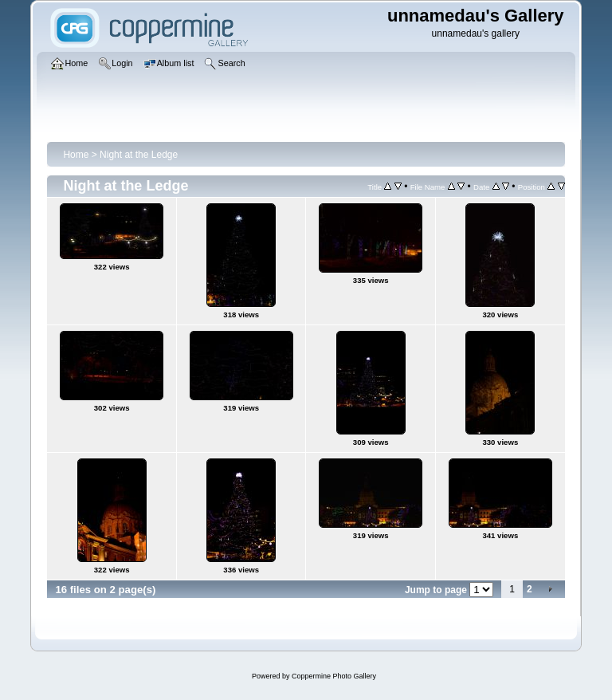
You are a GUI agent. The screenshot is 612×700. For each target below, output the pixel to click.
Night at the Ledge (139, 155)
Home (76, 155)
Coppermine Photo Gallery (334, 676)
